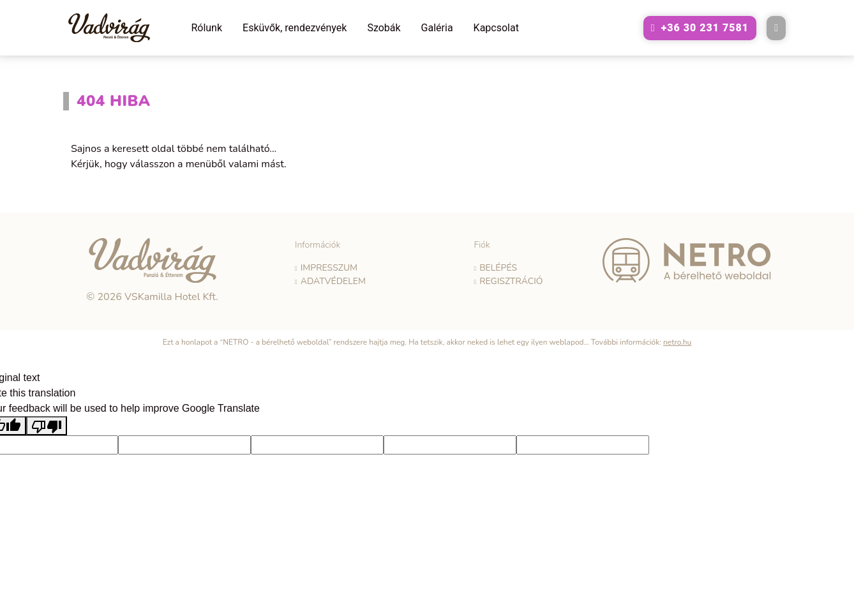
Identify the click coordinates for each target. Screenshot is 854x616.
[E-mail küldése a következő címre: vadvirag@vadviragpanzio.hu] (776, 28)
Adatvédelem (333, 281)
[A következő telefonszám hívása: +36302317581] (700, 28)
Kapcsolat (496, 28)
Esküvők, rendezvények (295, 28)
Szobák (384, 28)
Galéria (437, 28)
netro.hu (677, 342)
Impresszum (329, 268)
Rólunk (206, 28)
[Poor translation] (47, 426)
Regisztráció (511, 281)
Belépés (498, 268)
